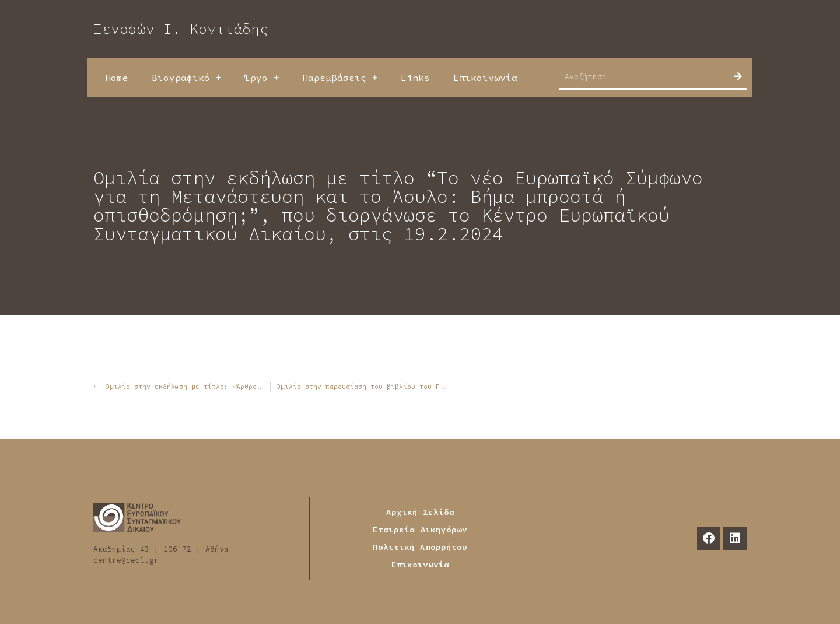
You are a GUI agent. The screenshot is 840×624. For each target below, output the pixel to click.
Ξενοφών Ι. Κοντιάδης (181, 29)
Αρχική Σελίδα (420, 512)
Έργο (262, 78)
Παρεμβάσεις (340, 78)
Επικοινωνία (485, 78)
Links (415, 78)
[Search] (738, 76)
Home (117, 78)
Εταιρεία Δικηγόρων (420, 530)
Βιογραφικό (186, 78)
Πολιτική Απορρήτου (420, 547)
